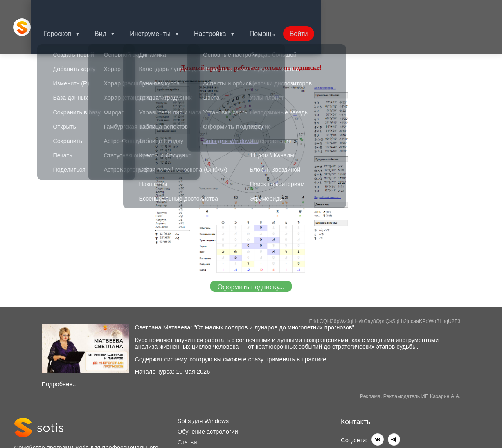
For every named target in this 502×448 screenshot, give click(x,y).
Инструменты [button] (163, 10)
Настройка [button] (225, 10)
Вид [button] (112, 10)
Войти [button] (317, 10)
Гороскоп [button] (67, 10)
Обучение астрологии (208, 398)
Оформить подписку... (251, 252)
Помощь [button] (279, 10)
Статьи (187, 408)
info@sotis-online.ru (388, 422)
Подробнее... (60, 350)
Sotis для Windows (203, 387)
